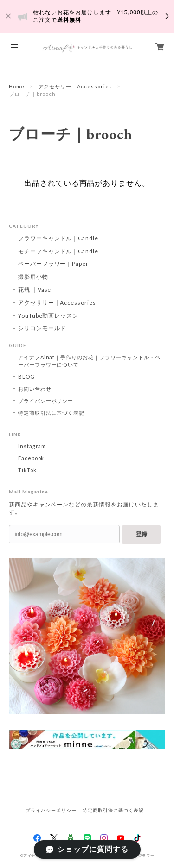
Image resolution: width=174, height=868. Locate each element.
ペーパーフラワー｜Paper (53, 264)
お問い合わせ (35, 389)
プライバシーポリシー (46, 401)
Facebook (31, 458)
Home (17, 86)
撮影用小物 (33, 277)
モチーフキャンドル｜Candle (58, 251)
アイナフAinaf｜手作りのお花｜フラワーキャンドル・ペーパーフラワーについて (89, 361)
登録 (142, 534)
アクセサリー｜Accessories (75, 86)
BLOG (26, 377)
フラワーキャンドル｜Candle (58, 238)
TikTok (27, 470)
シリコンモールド (42, 328)
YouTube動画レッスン (48, 315)
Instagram (32, 446)
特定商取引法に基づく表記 (52, 413)
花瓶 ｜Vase (35, 290)
